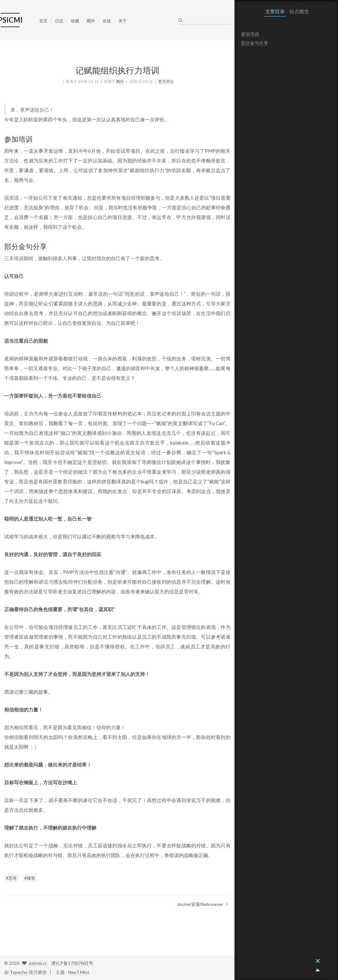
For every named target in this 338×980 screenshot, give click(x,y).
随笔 (31, 878)
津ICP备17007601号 (72, 963)
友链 (107, 21)
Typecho (19, 972)
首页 (43, 21)
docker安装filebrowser (200, 904)
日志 (59, 21)
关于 (123, 21)
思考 (13, 878)
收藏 (75, 21)
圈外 (91, 21)
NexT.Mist (79, 972)
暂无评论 (166, 81)
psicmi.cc (38, 963)
